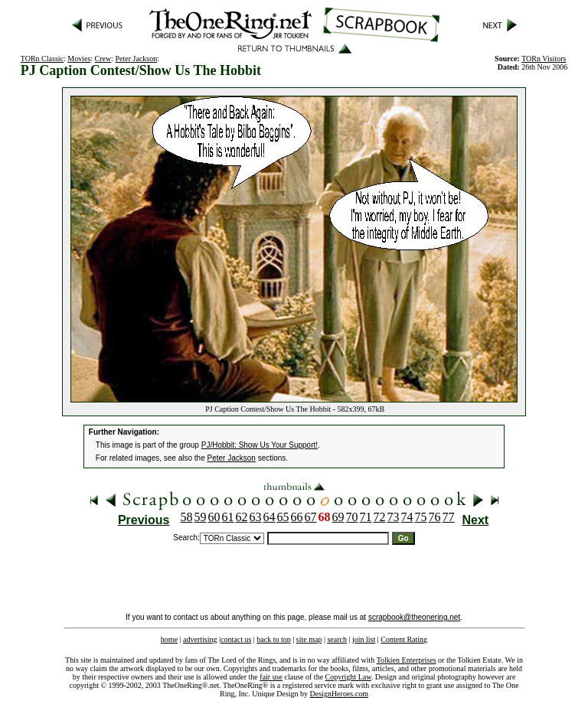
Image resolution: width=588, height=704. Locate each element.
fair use (271, 677)
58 (187, 517)
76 (435, 517)
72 (380, 517)
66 (297, 517)
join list (364, 639)
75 (421, 517)
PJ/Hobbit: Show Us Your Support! (260, 445)
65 (283, 517)
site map (309, 639)
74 (407, 517)
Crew (103, 59)
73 (394, 517)
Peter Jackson (137, 59)
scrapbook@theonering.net (414, 617)
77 (449, 517)
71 (366, 517)
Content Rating (404, 639)
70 (352, 517)
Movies (79, 59)
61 (228, 517)
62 (242, 517)
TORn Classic (42, 59)
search (337, 639)
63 (256, 517)
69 (338, 517)
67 (311, 517)
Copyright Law (348, 677)
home (169, 639)
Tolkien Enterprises (407, 660)
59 (201, 517)
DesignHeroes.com (339, 694)
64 (269, 517)
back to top (273, 639)
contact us (236, 639)
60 (214, 517)
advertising (200, 639)
